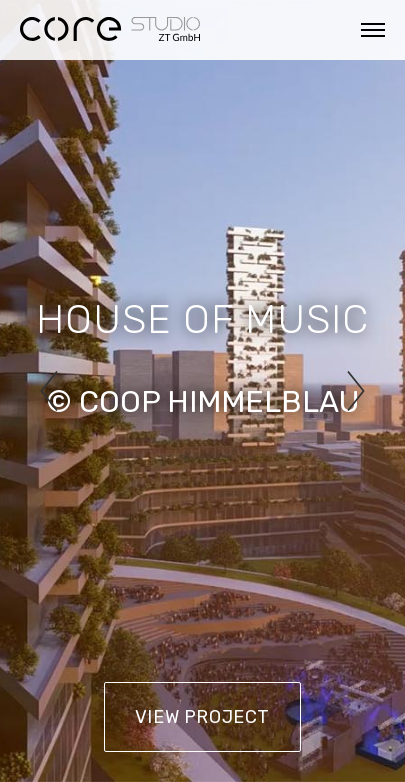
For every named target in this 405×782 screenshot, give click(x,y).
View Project (202, 717)
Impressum (49, 753)
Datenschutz (168, 753)
